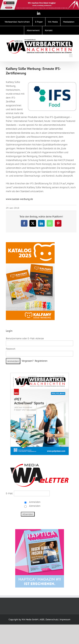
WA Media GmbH (30, 619)
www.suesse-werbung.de (19, 199)
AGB (42, 619)
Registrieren (41, 361)
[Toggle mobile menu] (71, 56)
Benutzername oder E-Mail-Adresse (25, 338)
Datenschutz (52, 619)
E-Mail (9, 493)
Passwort (11, 349)
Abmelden (34, 506)
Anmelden (34, 502)
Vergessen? (28, 361)
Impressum (65, 619)
